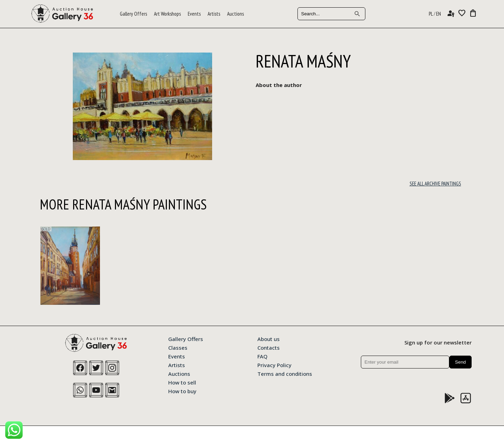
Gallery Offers (133, 14)
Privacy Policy (274, 365)
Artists (214, 14)
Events (194, 14)
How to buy (182, 391)
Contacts (269, 347)
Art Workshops (167, 14)
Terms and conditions (285, 373)
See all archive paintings (435, 184)
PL (431, 14)
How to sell (182, 382)
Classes (178, 347)
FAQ (262, 356)
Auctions (235, 14)
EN (439, 14)
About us (269, 339)
